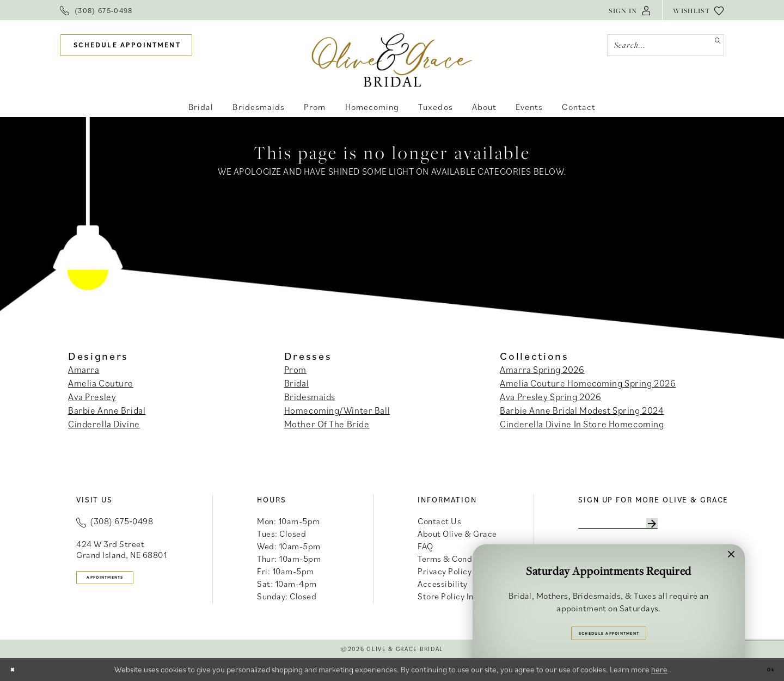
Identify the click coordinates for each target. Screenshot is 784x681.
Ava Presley (92, 397)
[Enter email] (646, 527)
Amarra (84, 370)
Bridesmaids (310, 397)
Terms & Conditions (456, 559)
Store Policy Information (465, 596)
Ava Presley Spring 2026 (550, 397)
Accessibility (443, 584)
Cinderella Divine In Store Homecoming (582, 424)
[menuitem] (96, 10)
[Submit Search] (713, 45)
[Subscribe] (705, 527)
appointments (126, 582)
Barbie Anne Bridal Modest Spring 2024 (582, 410)
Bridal (296, 383)
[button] (630, 10)
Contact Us (439, 521)
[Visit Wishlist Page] (699, 10)
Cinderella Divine (104, 424)
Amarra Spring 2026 (542, 370)
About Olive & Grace (457, 533)
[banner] (392, 60)
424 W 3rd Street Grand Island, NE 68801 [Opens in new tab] (121, 549)
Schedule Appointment (609, 628)
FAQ (425, 546)
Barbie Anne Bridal (107, 410)
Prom (295, 370)
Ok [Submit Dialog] (765, 669)
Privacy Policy (445, 571)
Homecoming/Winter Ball (337, 410)
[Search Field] (666, 45)
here (659, 669)
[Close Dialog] (17, 670)
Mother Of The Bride (327, 424)
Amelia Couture (101, 383)
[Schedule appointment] (126, 45)
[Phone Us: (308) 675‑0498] (96, 10)
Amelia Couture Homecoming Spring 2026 (588, 383)
